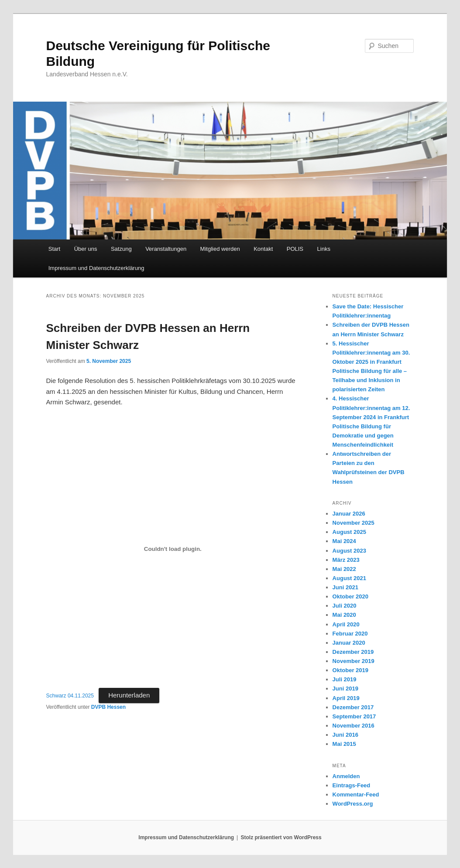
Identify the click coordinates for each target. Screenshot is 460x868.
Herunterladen (129, 695)
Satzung (121, 249)
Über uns (86, 249)
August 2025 (349, 532)
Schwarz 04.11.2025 (70, 696)
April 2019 (346, 698)
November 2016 (354, 726)
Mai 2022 (344, 569)
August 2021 (349, 578)
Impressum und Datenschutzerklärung (96, 268)
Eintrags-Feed (352, 785)
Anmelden (346, 776)
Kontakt (263, 249)
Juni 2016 (345, 735)
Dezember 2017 (353, 707)
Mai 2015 (344, 744)
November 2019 (354, 661)
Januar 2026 (349, 514)
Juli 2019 (345, 679)
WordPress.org (353, 804)
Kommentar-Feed (356, 795)
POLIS (295, 249)
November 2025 (354, 523)
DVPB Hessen (108, 707)
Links (324, 249)
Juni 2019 (345, 689)
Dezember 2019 (353, 652)
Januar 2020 (349, 643)
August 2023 (349, 551)
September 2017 (354, 716)
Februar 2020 (350, 634)
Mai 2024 (344, 541)
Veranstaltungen (166, 249)
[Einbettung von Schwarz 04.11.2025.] (173, 549)
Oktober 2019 (350, 670)
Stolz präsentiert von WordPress (281, 837)
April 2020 (346, 624)
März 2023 (346, 560)
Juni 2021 (345, 587)
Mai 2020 (344, 615)
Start (54, 249)
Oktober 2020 (350, 596)
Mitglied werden (220, 249)
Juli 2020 (345, 606)
